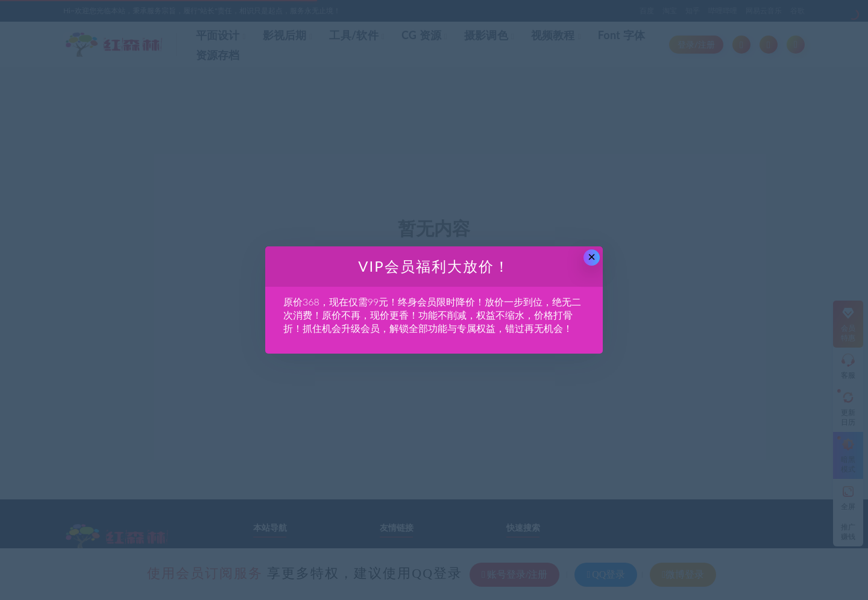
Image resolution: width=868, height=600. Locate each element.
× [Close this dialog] (592, 257)
